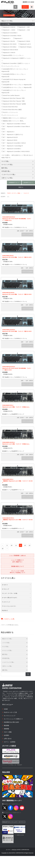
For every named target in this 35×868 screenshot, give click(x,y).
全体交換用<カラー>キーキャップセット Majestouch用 (14, 91)
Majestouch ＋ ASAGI (8, 30)
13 (25, 545)
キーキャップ (5, 589)
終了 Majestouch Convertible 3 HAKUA (14, 124)
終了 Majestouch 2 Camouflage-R (12, 146)
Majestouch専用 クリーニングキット (13, 55)
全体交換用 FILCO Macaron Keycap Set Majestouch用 (13, 81)
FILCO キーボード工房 (10, 712)
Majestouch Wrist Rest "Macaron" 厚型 (13, 98)
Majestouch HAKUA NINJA (10, 50)
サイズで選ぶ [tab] (17, 161)
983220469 (20, 831)
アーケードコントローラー (9, 606)
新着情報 (6, 729)
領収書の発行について (17, 566)
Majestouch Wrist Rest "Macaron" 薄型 (13, 101)
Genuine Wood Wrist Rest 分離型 (12, 110)
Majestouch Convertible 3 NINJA (11, 36)
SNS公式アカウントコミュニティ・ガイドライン (14, 822)
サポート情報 (8, 732)
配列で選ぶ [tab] (17, 168)
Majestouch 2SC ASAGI (9, 44)
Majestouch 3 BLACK (8, 41)
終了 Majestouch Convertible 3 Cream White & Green (16, 128)
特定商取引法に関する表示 (11, 722)
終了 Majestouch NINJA (9, 140)
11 (16, 545)
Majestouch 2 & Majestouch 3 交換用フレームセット (16, 59)
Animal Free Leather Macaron (11, 95)
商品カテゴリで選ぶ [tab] (17, 21)
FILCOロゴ (5, 610)
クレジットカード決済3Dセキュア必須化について (17, 572)
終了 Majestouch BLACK (10, 137)
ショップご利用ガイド (17, 561)
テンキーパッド (6, 602)
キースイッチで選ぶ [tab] (17, 165)
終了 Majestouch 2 (8, 132)
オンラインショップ (10, 716)
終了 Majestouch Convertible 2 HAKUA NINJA (16, 151)
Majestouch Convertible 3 (9, 33)
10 (12, 545)
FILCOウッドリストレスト (10, 112)
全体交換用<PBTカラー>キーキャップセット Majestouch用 (15, 70)
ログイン (25, 7)
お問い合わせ (8, 739)
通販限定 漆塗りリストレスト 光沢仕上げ (14, 118)
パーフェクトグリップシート (10, 66)
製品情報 (6, 725)
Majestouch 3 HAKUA (8, 27)
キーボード (5, 585)
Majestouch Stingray (25, 47)
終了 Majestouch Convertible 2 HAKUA (14, 143)
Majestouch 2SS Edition (9, 47)
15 (3, 549)
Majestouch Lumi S (25, 44)
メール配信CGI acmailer (20, 835)
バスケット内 (8, 619)
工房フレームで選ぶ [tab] (17, 178)
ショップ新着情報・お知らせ (17, 556)
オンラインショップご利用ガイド (13, 719)
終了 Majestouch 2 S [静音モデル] (12, 135)
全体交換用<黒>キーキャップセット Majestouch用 (16, 85)
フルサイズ (26, 193)
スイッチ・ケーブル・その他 (10, 593)
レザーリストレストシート (10, 115)
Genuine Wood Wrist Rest (10, 107)
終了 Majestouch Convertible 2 (11, 149)
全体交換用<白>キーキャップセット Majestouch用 (16, 87)
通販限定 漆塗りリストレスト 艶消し (13, 121)
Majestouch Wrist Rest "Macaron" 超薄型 (14, 104)
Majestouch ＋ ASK (24, 27)
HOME (6, 709)
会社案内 (6, 735)
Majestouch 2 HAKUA (8, 53)
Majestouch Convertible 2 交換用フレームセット (16, 63)
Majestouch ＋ (6, 38)
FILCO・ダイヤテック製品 (14, 193)
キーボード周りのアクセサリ (10, 598)
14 (30, 545)
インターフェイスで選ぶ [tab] (17, 175)
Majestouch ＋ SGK (24, 30)
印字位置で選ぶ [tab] (17, 171)
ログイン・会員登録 (10, 742)
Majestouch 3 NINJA (24, 41)
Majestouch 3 (18, 38)
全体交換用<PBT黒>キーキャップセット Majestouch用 (14, 75)
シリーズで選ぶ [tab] (17, 24)
